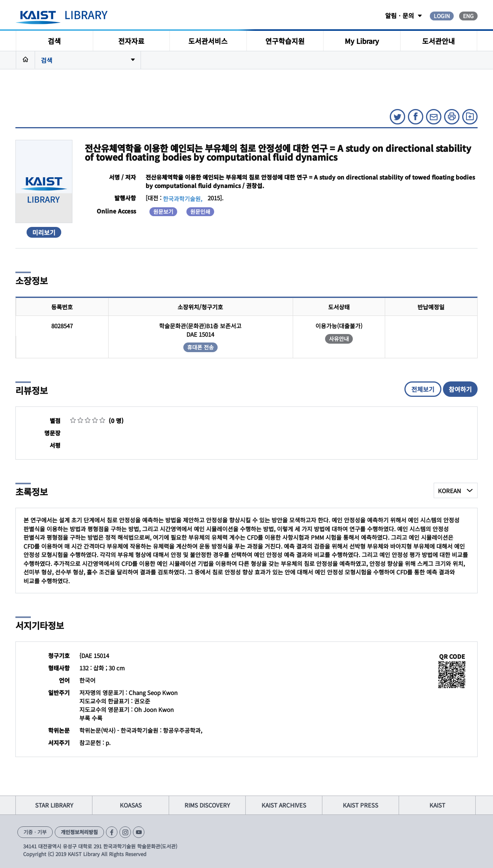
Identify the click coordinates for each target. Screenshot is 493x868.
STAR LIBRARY (54, 805)
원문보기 (163, 212)
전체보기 (423, 389)
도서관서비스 (208, 41)
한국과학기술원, (183, 199)
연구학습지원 (285, 41)
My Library (362, 41)
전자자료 (131, 41)
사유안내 (339, 339)
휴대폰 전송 (200, 347)
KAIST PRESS (361, 805)
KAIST (437, 805)
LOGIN (442, 16)
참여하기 (460, 389)
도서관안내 (439, 41)
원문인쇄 (200, 212)
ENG (468, 16)
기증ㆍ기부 (35, 832)
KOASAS (131, 805)
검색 (54, 41)
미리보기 (44, 232)
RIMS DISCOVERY (207, 805)
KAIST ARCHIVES (284, 805)
